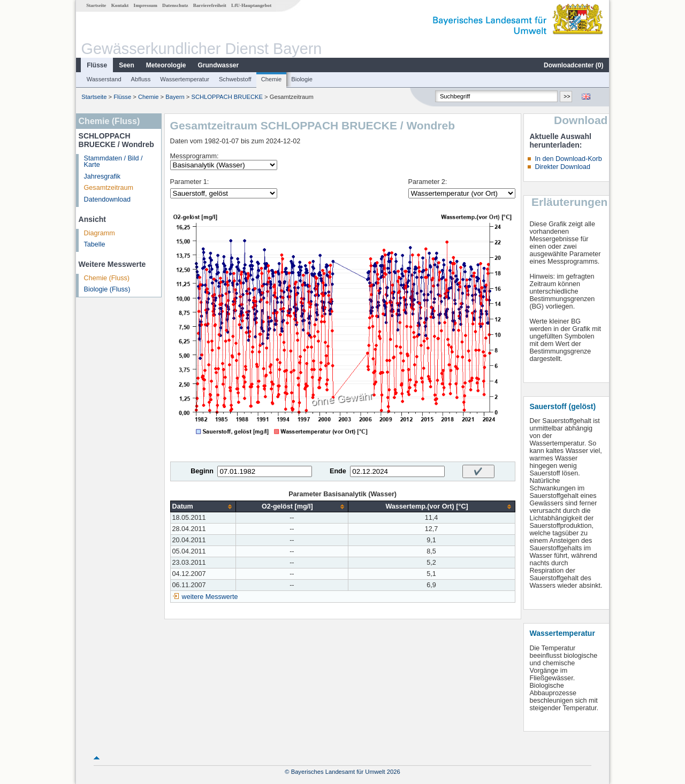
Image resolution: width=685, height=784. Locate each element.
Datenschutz (175, 5)
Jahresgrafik (102, 176)
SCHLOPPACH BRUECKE (227, 97)
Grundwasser (219, 65)
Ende (338, 471)
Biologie (302, 79)
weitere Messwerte (210, 597)
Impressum (146, 5)
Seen (127, 65)
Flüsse (97, 65)
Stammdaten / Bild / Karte (113, 162)
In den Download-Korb (568, 159)
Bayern (175, 97)
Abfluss (141, 79)
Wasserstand (104, 79)
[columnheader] (203, 507)
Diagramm (100, 233)
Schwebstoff (235, 79)
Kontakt (120, 5)
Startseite (96, 5)
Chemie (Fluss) (107, 278)
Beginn (202, 471)
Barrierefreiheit (210, 5)
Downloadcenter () (573, 65)
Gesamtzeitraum (109, 188)
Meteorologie (166, 65)
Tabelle (95, 244)
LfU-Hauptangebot (251, 5)
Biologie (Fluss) (107, 289)
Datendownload (108, 199)
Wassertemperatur (185, 79)
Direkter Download (562, 167)
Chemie (272, 79)
